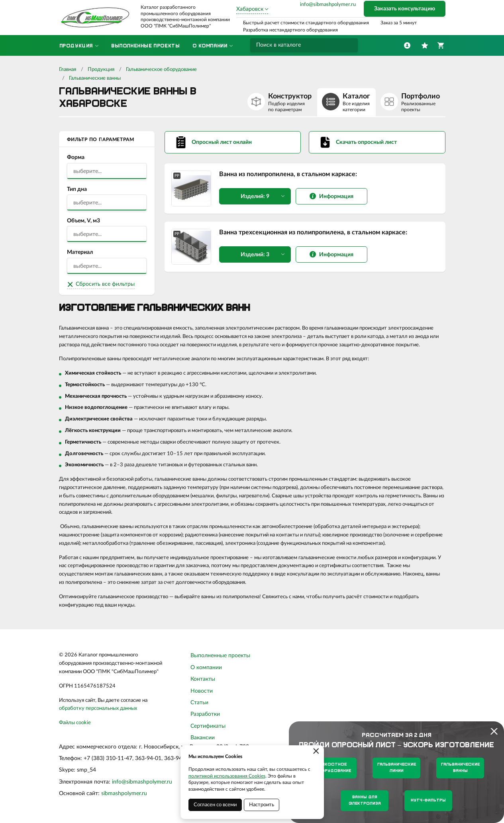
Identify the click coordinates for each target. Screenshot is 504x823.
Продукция (101, 70)
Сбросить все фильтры (105, 284)
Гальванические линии (397, 768)
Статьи (199, 703)
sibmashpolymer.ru (124, 794)
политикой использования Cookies (227, 776)
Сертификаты (208, 726)
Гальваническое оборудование (161, 70)
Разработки (205, 714)
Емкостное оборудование (333, 768)
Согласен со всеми (215, 805)
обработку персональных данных (98, 708)
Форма (76, 157)
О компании (206, 668)
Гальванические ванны (95, 78)
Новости (202, 691)
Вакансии (203, 738)
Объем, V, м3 (83, 221)
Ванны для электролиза (365, 800)
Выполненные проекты (220, 656)
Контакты (203, 679)
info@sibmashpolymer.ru (328, 5)
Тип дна (77, 189)
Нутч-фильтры (428, 800)
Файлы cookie (75, 723)
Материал (80, 252)
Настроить (262, 805)
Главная (68, 70)
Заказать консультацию (405, 9)
